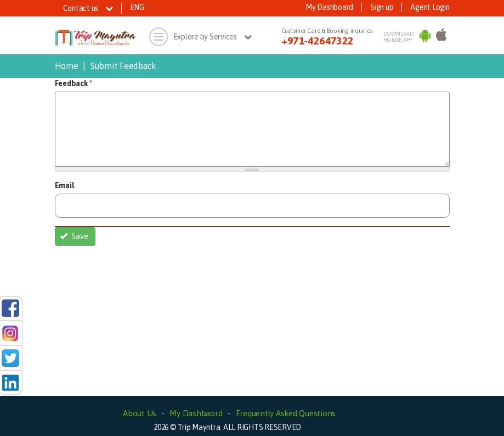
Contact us (88, 8)
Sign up (382, 7)
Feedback (74, 83)
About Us (140, 413)
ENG (137, 7)
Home (67, 66)
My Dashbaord (196, 413)
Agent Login (430, 7)
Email (64, 185)
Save (74, 236)
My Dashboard (329, 7)
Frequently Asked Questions (286, 413)
